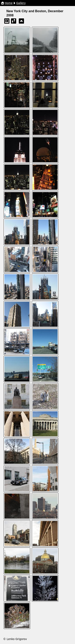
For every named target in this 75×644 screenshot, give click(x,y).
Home (9, 3)
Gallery (21, 3)
